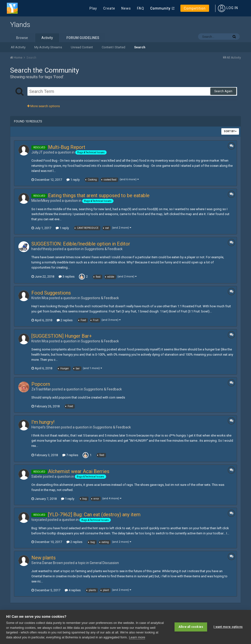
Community (160, 8)
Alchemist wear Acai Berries (79, 471)
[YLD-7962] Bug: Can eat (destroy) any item (94, 515)
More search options (44, 106)
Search (140, 47)
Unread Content (82, 47)
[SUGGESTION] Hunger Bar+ (62, 336)
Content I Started (113, 47)
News (126, 8)
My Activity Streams (48, 47)
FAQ (141, 8)
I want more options (228, 627)
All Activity (18, 47)
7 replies (70, 455)
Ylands (20, 25)
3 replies (67, 277)
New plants (44, 558)
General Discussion (104, 563)
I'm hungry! (43, 422)
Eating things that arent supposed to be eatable (99, 195)
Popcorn (41, 384)
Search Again (223, 91)
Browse (22, 38)
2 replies (65, 320)
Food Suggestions (51, 293)
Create (109, 8)
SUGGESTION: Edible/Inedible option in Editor (81, 244)
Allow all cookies (191, 627)
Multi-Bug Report (67, 147)
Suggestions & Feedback (104, 249)
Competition (195, 8)
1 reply (73, 180)
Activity (47, 38)
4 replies (73, 590)
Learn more (137, 637)
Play (93, 8)
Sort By (230, 131)
